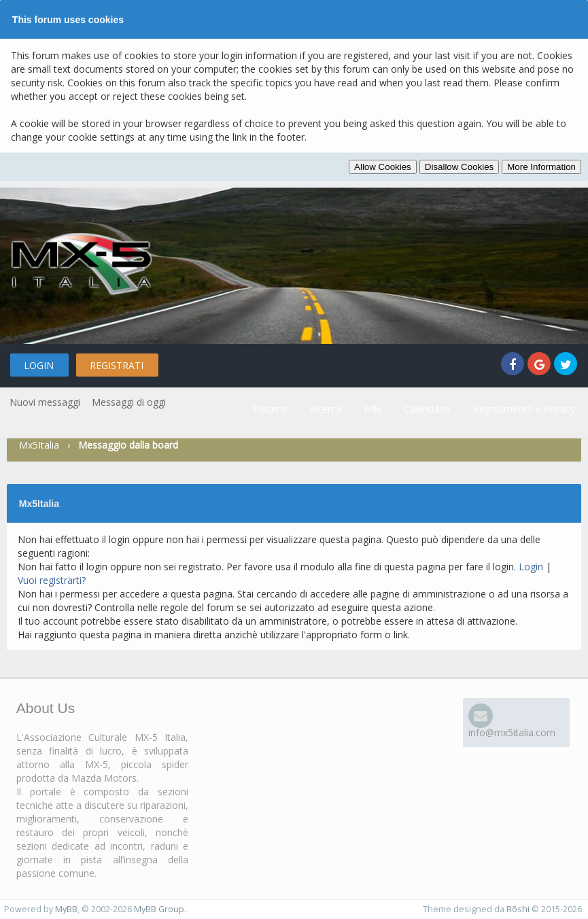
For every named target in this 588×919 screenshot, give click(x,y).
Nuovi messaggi (45, 402)
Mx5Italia (39, 445)
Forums (270, 409)
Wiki (373, 409)
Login (39, 365)
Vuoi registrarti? (52, 580)
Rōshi (518, 909)
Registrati (117, 365)
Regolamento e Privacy (524, 409)
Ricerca (325, 409)
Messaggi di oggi (129, 402)
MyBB (66, 909)
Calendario (427, 409)
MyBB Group (159, 909)
